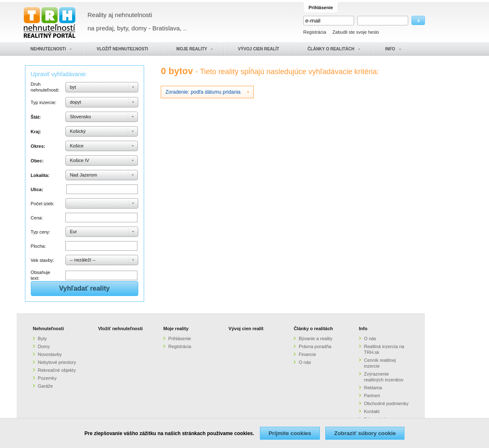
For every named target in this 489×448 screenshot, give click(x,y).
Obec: (37, 161)
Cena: (37, 218)
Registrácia (315, 32)
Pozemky (47, 378)
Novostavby (50, 354)
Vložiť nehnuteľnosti (120, 329)
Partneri (372, 396)
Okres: (38, 146)
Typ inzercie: (44, 102)
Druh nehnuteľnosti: (45, 87)
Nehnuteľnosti (49, 329)
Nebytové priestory (57, 362)
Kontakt (372, 411)
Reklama (373, 388)
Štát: (36, 117)
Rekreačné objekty (57, 370)
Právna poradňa (315, 346)
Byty (42, 338)
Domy (44, 346)
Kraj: (36, 132)
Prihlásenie (180, 338)
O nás (305, 362)
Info (363, 329)
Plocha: (39, 246)
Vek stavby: (42, 260)
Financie (307, 354)
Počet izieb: (43, 204)
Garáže (45, 386)
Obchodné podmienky (386, 403)
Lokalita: (40, 175)
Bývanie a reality (316, 338)
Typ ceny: (41, 232)
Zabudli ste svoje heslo (356, 32)
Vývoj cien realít (246, 329)
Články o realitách (313, 329)
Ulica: (37, 189)
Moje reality (176, 329)
